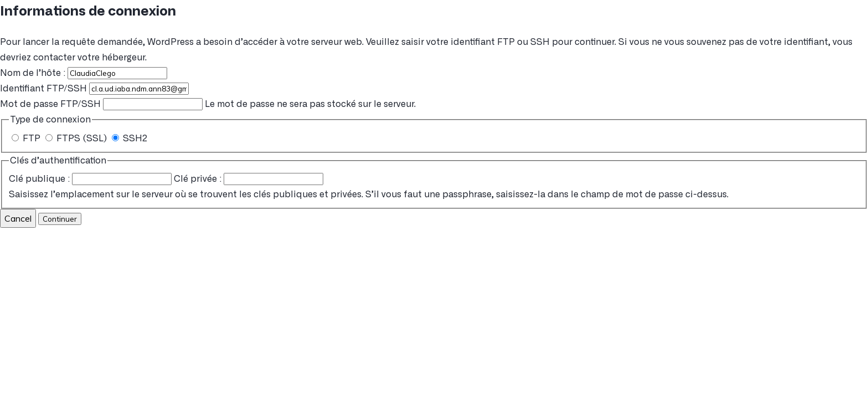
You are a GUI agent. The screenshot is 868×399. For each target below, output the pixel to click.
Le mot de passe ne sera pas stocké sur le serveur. (208, 104)
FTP (27, 139)
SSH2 (130, 139)
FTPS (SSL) (77, 139)
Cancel (18, 218)
